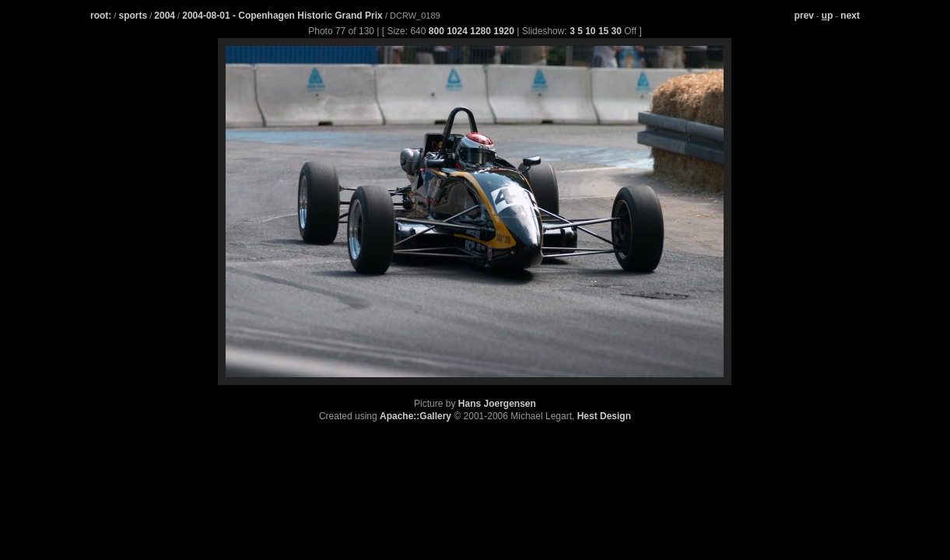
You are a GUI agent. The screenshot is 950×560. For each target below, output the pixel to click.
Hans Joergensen (497, 404)
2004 (165, 16)
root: (101, 16)
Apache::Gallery (415, 416)
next (850, 16)
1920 (504, 31)
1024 (457, 31)
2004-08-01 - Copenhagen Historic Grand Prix (284, 16)
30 (617, 31)
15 (603, 31)
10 (590, 31)
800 (436, 31)
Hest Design (604, 416)
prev (804, 16)
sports (133, 16)
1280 (480, 31)
